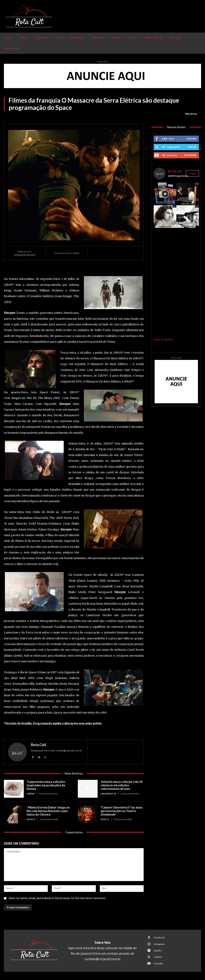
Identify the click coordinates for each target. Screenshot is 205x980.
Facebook (159, 938)
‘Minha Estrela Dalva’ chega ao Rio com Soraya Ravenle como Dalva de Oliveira (48, 811)
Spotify (158, 950)
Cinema (31, 794)
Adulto (31, 819)
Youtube (158, 963)
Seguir (192, 147)
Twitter (158, 957)
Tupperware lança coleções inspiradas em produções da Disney (46, 785)
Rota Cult (39, 745)
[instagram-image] (165, 194)
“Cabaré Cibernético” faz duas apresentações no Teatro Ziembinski (121, 811)
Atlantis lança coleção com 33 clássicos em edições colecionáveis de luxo (121, 785)
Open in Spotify (163, 339)
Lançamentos (108, 794)
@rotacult (175, 171)
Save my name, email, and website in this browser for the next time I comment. (57, 898)
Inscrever (190, 155)
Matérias (191, 114)
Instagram (159, 944)
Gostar (191, 139)
